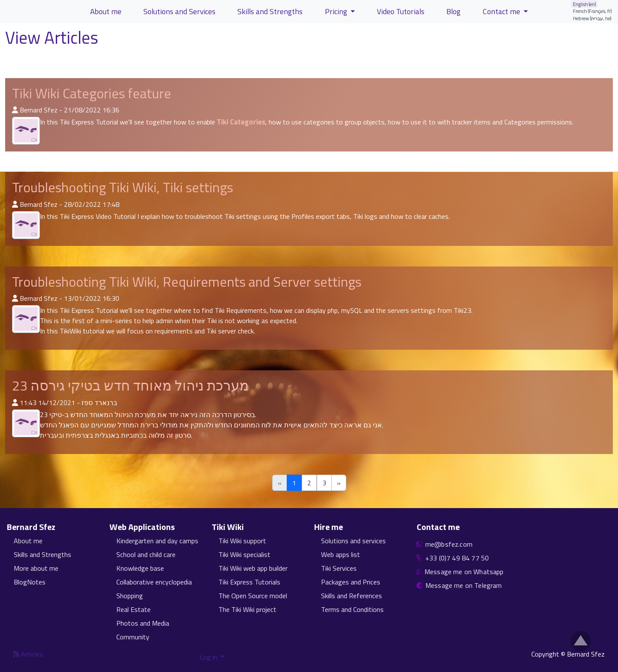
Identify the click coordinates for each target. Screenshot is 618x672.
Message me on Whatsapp (464, 572)
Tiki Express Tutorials (249, 582)
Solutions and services (353, 541)
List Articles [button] (32, 60)
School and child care (146, 554)
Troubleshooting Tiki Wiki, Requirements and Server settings (187, 282)
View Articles (54, 38)
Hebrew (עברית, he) (592, 18)
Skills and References (351, 596)
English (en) (585, 4)
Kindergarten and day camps (157, 541)
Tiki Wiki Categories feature (92, 93)
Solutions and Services (179, 11)
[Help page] (106, 39)
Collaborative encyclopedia (154, 582)
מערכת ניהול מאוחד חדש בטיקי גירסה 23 (130, 385)
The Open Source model (253, 596)
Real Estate (133, 609)
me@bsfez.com (449, 544)
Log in (209, 657)
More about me (36, 568)
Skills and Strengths (42, 554)
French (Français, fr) (592, 11)
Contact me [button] (502, 11)
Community (133, 637)
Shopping (130, 596)
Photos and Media (143, 623)
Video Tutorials (401, 11)
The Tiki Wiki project (247, 609)
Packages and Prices (351, 582)
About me (28, 541)
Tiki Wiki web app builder (253, 568)
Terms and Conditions (352, 609)
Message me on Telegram (464, 585)
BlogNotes (30, 582)
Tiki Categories (241, 122)
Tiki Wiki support (242, 541)
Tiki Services (339, 568)
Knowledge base (140, 568)
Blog (453, 11)
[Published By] (15, 110)
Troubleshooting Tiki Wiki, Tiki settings (123, 187)
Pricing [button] (337, 11)
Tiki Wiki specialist (244, 554)
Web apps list (341, 554)
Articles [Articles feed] (28, 654)
